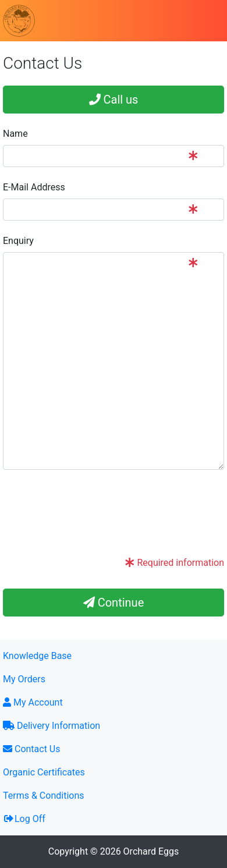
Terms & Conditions (44, 796)
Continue (114, 603)
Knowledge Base (37, 656)
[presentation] (91, 524)
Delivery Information (52, 726)
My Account (33, 702)
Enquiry (18, 241)
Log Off (24, 819)
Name (15, 134)
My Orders (24, 679)
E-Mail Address (34, 187)
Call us (114, 100)
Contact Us (32, 749)
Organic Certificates (44, 772)
